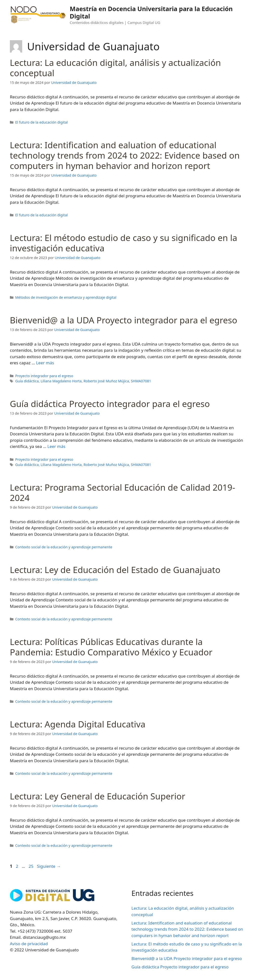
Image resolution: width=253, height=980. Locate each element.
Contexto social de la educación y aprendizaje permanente (64, 547)
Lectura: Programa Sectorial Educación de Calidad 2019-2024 (122, 492)
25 (31, 866)
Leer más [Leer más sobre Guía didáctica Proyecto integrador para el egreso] (56, 446)
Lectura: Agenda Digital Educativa (78, 724)
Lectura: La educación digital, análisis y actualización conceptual (115, 68)
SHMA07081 (141, 381)
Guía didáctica (27, 381)
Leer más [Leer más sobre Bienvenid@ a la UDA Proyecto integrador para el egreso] (45, 363)
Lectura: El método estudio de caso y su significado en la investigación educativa (124, 243)
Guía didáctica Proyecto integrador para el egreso (110, 404)
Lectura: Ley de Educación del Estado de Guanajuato (115, 570)
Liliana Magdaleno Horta (61, 381)
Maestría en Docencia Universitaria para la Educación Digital (151, 12)
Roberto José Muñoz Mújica (106, 381)
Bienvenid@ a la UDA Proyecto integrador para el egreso (124, 320)
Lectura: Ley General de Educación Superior (98, 796)
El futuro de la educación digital (42, 122)
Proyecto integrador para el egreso (44, 376)
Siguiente (49, 866)
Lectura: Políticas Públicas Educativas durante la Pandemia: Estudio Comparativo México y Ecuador (111, 647)
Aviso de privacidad (29, 944)
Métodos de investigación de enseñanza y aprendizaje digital (66, 297)
